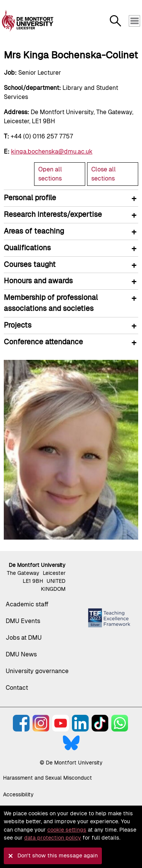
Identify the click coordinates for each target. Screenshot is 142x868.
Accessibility (18, 794)
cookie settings (67, 830)
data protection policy (53, 838)
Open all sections (50, 174)
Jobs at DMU (24, 638)
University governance (37, 671)
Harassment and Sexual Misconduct (48, 778)
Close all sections (104, 174)
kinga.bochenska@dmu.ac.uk (52, 151)
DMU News (21, 654)
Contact (17, 688)
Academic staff (27, 604)
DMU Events (23, 621)
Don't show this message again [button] (58, 855)
